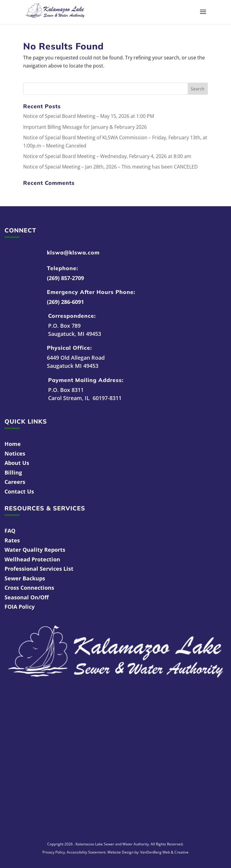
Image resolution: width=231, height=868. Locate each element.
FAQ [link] (10, 531)
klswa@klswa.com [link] (73, 253)
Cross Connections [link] (29, 588)
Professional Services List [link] (39, 569)
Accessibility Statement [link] (86, 852)
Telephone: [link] (63, 268)
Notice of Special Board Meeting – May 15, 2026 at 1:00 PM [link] (89, 116)
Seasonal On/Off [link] (27, 597)
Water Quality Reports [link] (35, 550)
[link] (55, 11)
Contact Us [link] (19, 491)
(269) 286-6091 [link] (65, 302)
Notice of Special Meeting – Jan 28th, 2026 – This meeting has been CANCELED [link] (111, 167)
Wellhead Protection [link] (32, 559)
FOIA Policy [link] (20, 607)
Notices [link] (15, 453)
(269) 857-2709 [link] (65, 278)
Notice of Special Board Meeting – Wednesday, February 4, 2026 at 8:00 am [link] (107, 156)
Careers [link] (15, 482)
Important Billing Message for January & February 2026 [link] (85, 127)
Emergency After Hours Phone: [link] (91, 292)
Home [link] (13, 444)
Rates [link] (12, 540)
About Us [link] (17, 463)
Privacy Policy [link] (54, 852)
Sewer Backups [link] (25, 578)
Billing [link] (13, 472)
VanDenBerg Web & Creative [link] (164, 852)
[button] (203, 16)
